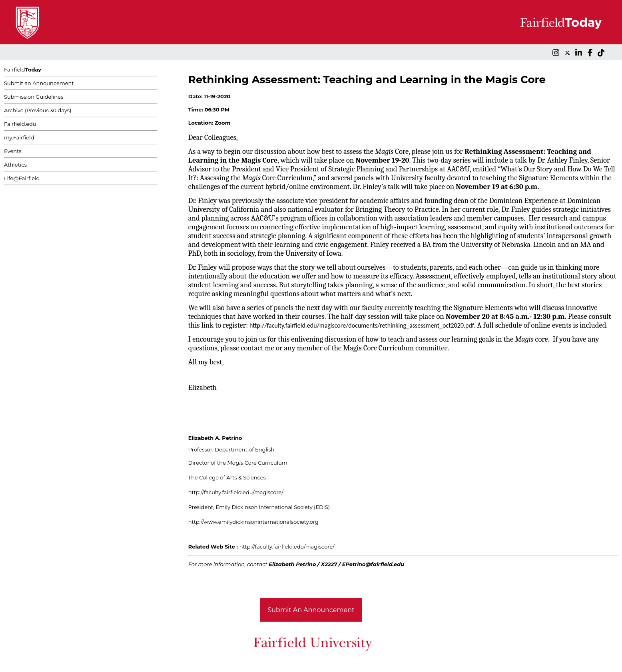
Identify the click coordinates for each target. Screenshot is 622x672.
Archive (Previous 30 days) (38, 110)
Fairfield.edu (20, 124)
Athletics (15, 165)
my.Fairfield (19, 137)
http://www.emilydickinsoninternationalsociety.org (253, 522)
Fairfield (23, 70)
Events (13, 151)
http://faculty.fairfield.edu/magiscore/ (236, 492)
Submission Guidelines (34, 97)
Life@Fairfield (22, 178)
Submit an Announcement (39, 83)
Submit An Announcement (311, 610)
